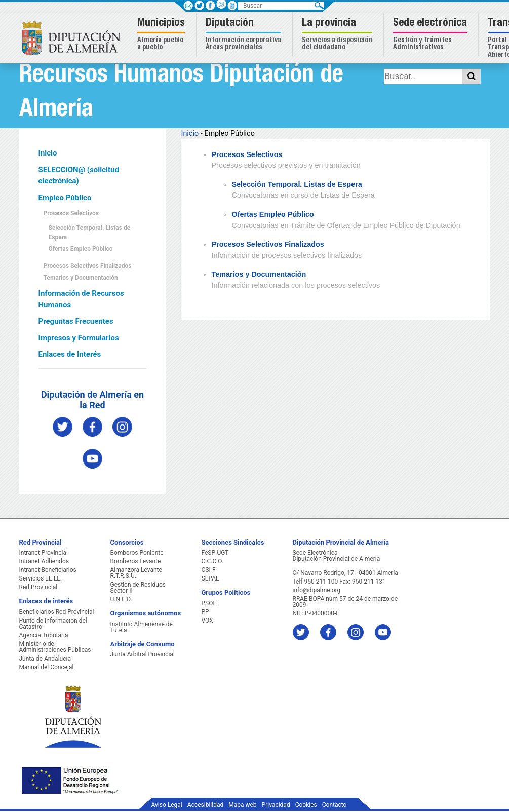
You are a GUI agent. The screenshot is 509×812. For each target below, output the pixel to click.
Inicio (48, 153)
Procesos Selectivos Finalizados (88, 266)
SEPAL (210, 578)
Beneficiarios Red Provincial (57, 612)
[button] (162, 35)
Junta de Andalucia (45, 659)
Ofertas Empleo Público (81, 249)
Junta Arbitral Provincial (143, 654)
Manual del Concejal (47, 667)
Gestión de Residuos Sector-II (138, 588)
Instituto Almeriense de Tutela (142, 627)
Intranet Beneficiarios (48, 570)
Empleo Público (65, 198)
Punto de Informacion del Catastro (53, 624)
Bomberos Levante (136, 561)
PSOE (209, 603)
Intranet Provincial (44, 553)
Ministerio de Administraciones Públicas (55, 647)
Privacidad (276, 805)
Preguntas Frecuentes (76, 321)
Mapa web (242, 805)
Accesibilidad (205, 805)
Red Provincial (38, 587)
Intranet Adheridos (44, 561)
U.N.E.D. (121, 599)
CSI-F (209, 570)
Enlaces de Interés (70, 354)
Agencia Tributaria (44, 635)
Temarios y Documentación (81, 278)
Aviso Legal (167, 805)
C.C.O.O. (213, 561)
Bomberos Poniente (137, 553)
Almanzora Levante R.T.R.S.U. (136, 573)
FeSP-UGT (215, 553)
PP (205, 612)
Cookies (306, 805)
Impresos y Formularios (79, 338)
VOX (207, 621)
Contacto (335, 805)
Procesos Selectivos (71, 213)
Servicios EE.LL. (41, 578)
